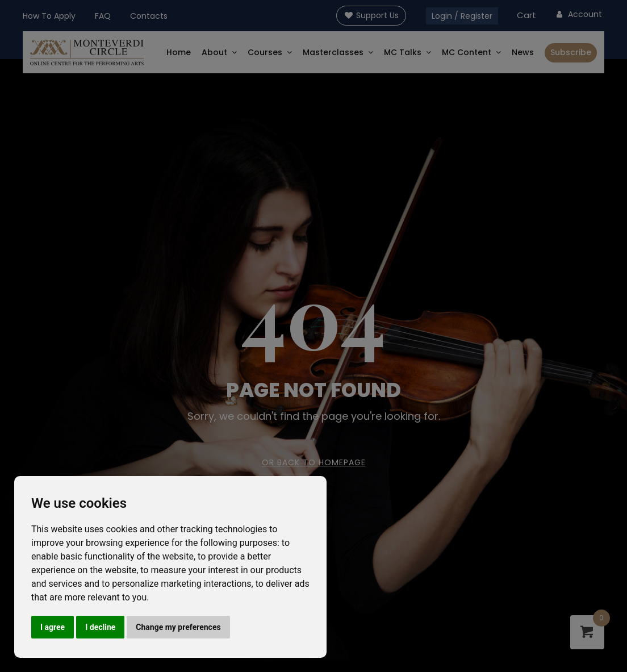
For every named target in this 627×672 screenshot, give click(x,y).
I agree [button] (53, 627)
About (214, 52)
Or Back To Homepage (314, 462)
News (523, 52)
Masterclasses (333, 52)
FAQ (103, 16)
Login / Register (462, 16)
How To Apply (49, 16)
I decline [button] (100, 627)
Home (179, 52)
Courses (265, 52)
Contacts (149, 16)
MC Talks (403, 52)
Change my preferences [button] (178, 627)
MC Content (467, 52)
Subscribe (571, 52)
